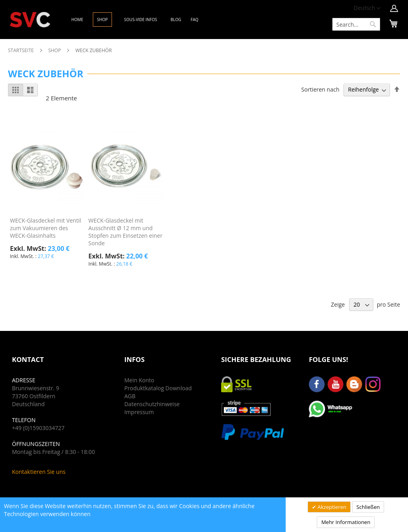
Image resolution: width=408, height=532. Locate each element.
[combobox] (356, 24)
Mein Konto (139, 380)
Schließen (368, 507)
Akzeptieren (331, 507)
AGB (130, 396)
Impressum (139, 412)
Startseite (22, 50)
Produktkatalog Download (158, 388)
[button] (367, 8)
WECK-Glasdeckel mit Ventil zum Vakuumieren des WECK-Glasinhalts (45, 228)
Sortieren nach (320, 89)
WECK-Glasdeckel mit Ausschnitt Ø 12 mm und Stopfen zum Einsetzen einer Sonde (126, 232)
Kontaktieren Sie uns (39, 472)
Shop (55, 50)
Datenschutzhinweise (152, 404)
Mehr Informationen (346, 522)
